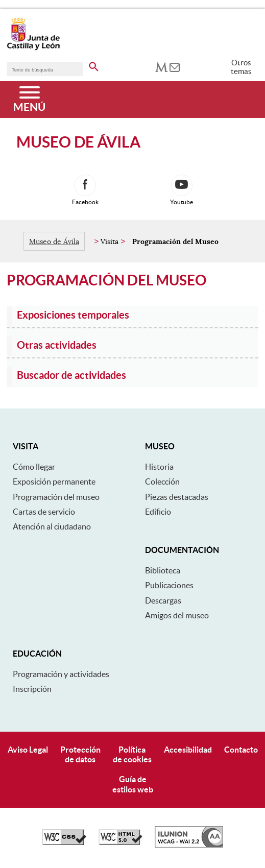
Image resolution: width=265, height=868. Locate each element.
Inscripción (32, 689)
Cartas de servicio (44, 512)
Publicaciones (169, 585)
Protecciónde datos (80, 754)
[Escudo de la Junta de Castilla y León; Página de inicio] (33, 48)
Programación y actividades (61, 674)
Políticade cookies (132, 754)
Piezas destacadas (177, 497)
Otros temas (241, 67)
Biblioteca (163, 570)
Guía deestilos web (133, 784)
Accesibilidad (188, 750)
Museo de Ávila (54, 242)
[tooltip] (162, 66)
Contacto (241, 750)
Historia (159, 467)
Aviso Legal (28, 750)
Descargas (163, 600)
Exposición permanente (54, 481)
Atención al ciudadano (52, 526)
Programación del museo (56, 497)
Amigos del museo (177, 615)
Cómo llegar (34, 467)
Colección (162, 481)
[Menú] (29, 100)
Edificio (158, 512)
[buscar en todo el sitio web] (94, 65)
